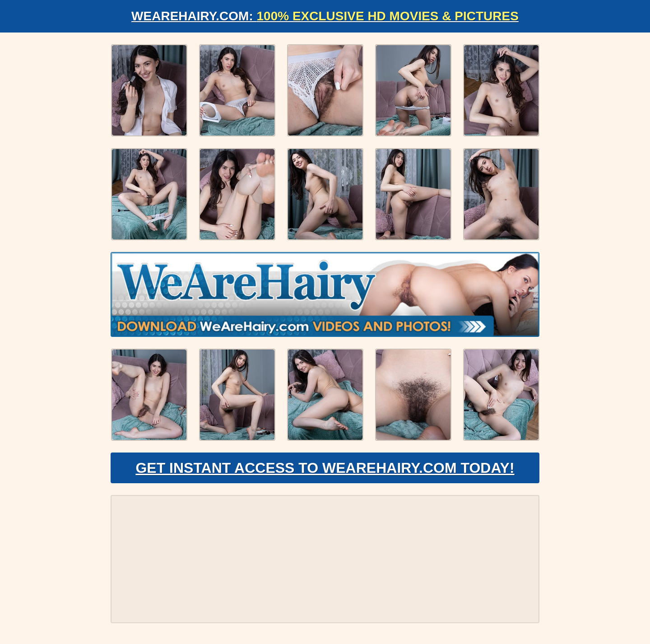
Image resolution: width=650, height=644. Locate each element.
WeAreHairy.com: (325, 16)
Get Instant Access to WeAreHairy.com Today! (325, 468)
